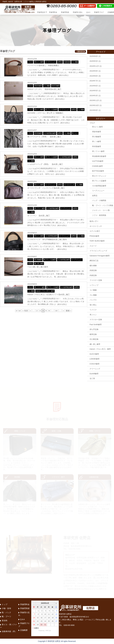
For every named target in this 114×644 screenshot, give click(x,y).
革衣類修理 (38, 133)
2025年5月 (94, 61)
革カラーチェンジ (99, 176)
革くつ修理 (96, 141)
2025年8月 (94, 56)
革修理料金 (53, 12)
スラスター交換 (96, 320)
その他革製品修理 (50, 133)
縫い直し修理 (39, 264)
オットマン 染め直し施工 (39, 216)
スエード (93, 246)
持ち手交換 (94, 329)
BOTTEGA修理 (98, 171)
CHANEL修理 (97, 166)
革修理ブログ (99, 12)
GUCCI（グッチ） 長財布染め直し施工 (44, 89)
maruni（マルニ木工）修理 (45, 291)
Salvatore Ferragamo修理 (100, 256)
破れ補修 (93, 266)
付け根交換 (94, 339)
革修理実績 (65, 12)
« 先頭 (25, 311)
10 (56, 311)
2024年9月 (94, 71)
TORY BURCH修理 (97, 241)
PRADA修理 (94, 236)
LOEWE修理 (95, 359)
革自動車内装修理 (99, 156)
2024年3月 (94, 96)
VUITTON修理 (98, 161)
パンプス (93, 300)
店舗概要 (111, 12)
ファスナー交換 (96, 280)
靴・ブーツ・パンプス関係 (103, 205)
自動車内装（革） (9, 631)
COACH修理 (95, 364)
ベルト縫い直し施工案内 (38, 267)
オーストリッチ (69, 185)
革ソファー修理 (40, 208)
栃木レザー (94, 221)
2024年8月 (94, 76)
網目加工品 (94, 261)
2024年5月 (94, 91)
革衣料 (5, 621)
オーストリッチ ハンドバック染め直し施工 (46, 188)
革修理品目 (41, 12)
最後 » (69, 311)
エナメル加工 (95, 231)
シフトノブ (94, 285)
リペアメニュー (50, 62)
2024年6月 (94, 86)
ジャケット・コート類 (101, 210)
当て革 (92, 378)
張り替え (93, 305)
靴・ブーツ (6, 616)
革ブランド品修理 (51, 109)
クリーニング (95, 369)
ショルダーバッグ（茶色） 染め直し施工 (45, 164)
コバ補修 (81, 109)
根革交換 (93, 334)
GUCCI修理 (56, 86)
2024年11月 (94, 66)
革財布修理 (38, 86)
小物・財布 (6, 608)
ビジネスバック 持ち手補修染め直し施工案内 (47, 239)
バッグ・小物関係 (99, 200)
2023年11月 (94, 100)
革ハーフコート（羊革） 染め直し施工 (44, 137)
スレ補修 (75, 62)
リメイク (93, 310)
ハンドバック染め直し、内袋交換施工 (43, 65)
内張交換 (93, 270)
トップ (31, 12)
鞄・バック (6, 612)
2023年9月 (94, 110)
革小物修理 (38, 260)
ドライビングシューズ (98, 251)
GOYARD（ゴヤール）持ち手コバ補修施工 (45, 113)
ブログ (30, 62)
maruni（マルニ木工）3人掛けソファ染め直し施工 (49, 294)
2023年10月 (94, 105)
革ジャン (75, 133)
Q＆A (88, 12)
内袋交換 (67, 62)
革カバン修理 (39, 62)
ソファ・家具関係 (99, 215)
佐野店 (60, 62)
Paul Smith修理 (96, 324)
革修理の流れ (78, 12)
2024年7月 (94, 81)
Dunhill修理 (94, 374)
